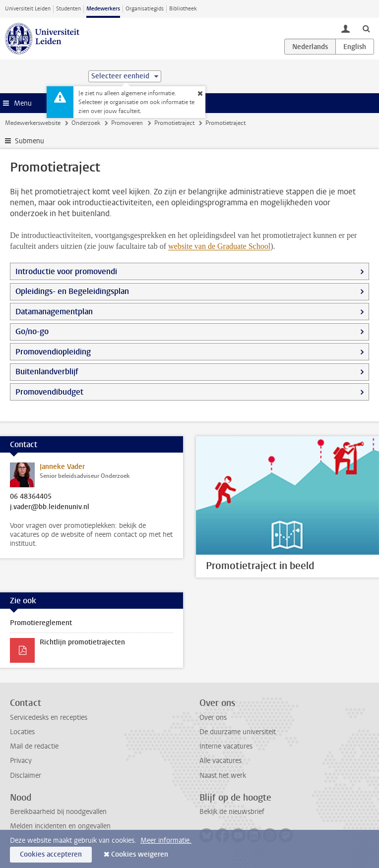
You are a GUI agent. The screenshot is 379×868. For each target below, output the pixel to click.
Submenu (30, 141)
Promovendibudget (49, 392)
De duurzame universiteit (238, 732)
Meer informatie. (166, 840)
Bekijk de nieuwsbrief (232, 812)
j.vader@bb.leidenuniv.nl (50, 507)
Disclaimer (26, 776)
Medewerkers (103, 9)
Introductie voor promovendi (66, 271)
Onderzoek (86, 123)
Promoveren (127, 123)
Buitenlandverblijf (47, 372)
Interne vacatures (226, 746)
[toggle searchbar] (366, 28)
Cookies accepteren (51, 854)
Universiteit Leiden (28, 9)
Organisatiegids (145, 9)
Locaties (22, 732)
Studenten (68, 9)
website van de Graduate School (219, 246)
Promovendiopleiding (53, 352)
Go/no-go (32, 331)
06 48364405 (31, 497)
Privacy (21, 761)
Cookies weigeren (140, 854)
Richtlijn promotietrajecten (82, 642)
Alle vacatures (221, 761)
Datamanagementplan (54, 312)
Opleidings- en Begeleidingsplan (72, 291)
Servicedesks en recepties (49, 718)
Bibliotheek (183, 9)
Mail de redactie (34, 746)
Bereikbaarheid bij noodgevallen (58, 812)
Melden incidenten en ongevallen (60, 826)
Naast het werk (223, 776)
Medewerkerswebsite (33, 123)
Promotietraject (174, 123)
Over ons (213, 718)
